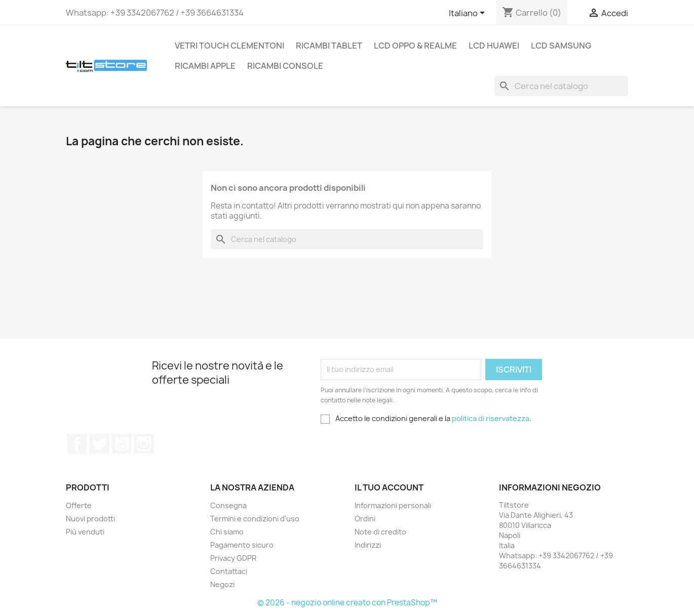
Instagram (144, 444)
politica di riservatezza (491, 418)
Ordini (365, 519)
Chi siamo (227, 532)
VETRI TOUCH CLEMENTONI (229, 46)
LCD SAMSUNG (561, 46)
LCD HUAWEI (494, 46)
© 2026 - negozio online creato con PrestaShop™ (347, 603)
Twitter (99, 444)
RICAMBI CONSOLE (285, 66)
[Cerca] (561, 86)
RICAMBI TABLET (329, 46)
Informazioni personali (393, 505)
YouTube (122, 444)
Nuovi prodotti (90, 519)
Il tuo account (389, 487)
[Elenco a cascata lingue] (469, 14)
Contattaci (229, 571)
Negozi (222, 584)
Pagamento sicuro (242, 545)
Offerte (79, 505)
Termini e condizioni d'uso (255, 519)
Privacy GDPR (233, 558)
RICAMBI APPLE (205, 66)
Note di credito (380, 532)
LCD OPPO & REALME (415, 46)
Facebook (77, 444)
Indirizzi (368, 545)
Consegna (228, 505)
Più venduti (85, 532)
